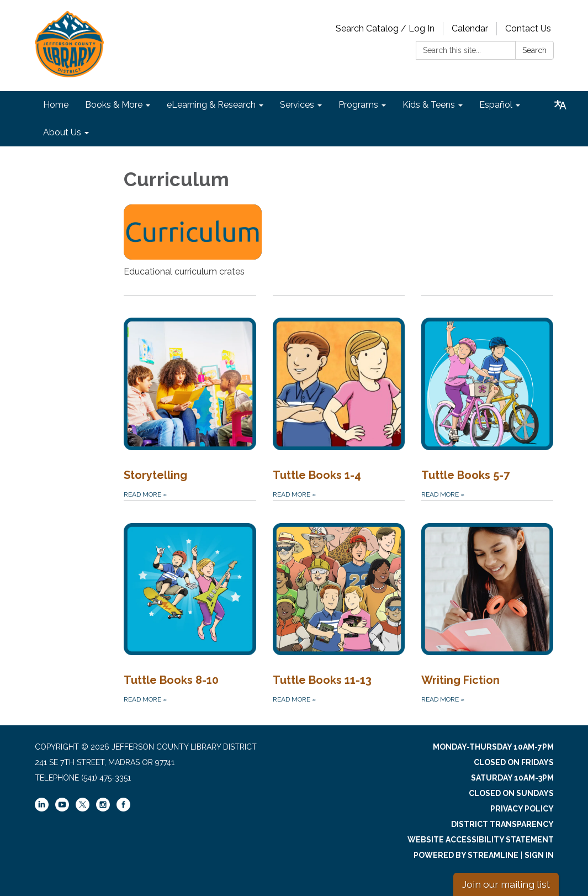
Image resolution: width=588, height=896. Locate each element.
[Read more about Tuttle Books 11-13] (339, 603)
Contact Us (528, 28)
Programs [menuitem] (358, 105)
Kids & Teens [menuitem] (429, 105)
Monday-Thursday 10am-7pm (493, 747)
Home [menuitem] (56, 105)
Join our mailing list (506, 884)
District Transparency (502, 824)
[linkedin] (42, 809)
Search (534, 50)
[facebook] (123, 809)
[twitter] (83, 805)
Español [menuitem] (496, 105)
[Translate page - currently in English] (560, 105)
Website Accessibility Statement (481, 840)
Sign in (539, 855)
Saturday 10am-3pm (512, 778)
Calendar (470, 28)
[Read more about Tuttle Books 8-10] (190, 603)
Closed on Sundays (511, 793)
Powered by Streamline (466, 855)
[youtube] (62, 809)
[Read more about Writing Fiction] (487, 603)
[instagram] (103, 809)
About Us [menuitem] (62, 132)
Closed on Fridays (514, 762)
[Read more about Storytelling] (190, 397)
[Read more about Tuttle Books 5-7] (487, 397)
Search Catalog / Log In (385, 28)
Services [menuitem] (297, 105)
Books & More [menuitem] (114, 105)
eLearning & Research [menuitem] (211, 105)
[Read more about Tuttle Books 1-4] (339, 397)
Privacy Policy (522, 809)
